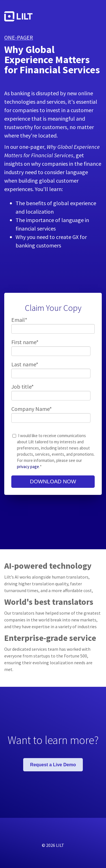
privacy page (28, 467)
